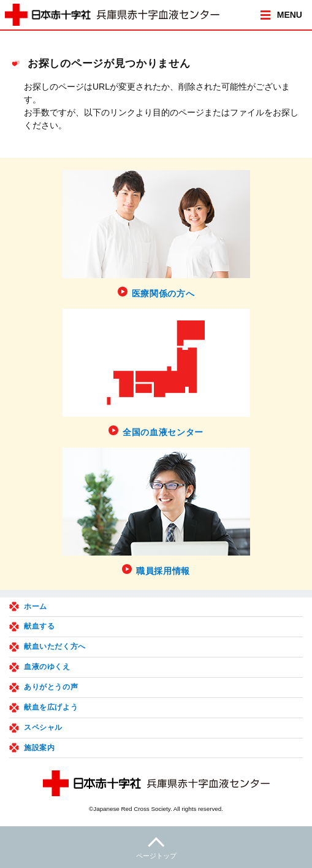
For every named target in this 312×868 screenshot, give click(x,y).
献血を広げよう (51, 707)
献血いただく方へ (55, 646)
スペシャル (43, 727)
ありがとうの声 (51, 687)
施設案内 (39, 748)
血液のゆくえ (47, 667)
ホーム (36, 606)
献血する (39, 626)
